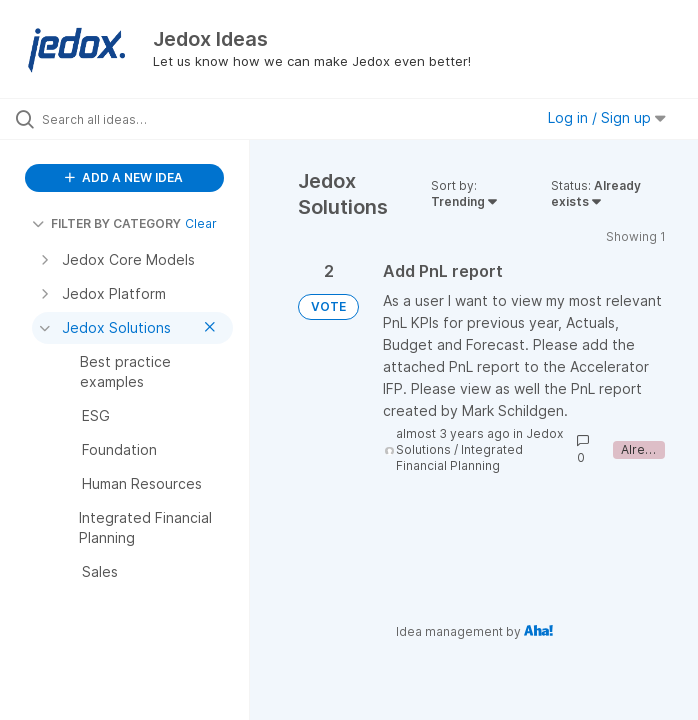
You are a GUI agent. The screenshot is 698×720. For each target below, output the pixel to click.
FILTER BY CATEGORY (106, 223)
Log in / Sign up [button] (607, 117)
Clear (201, 223)
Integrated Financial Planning (459, 457)
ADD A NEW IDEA (124, 177)
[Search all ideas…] (135, 119)
